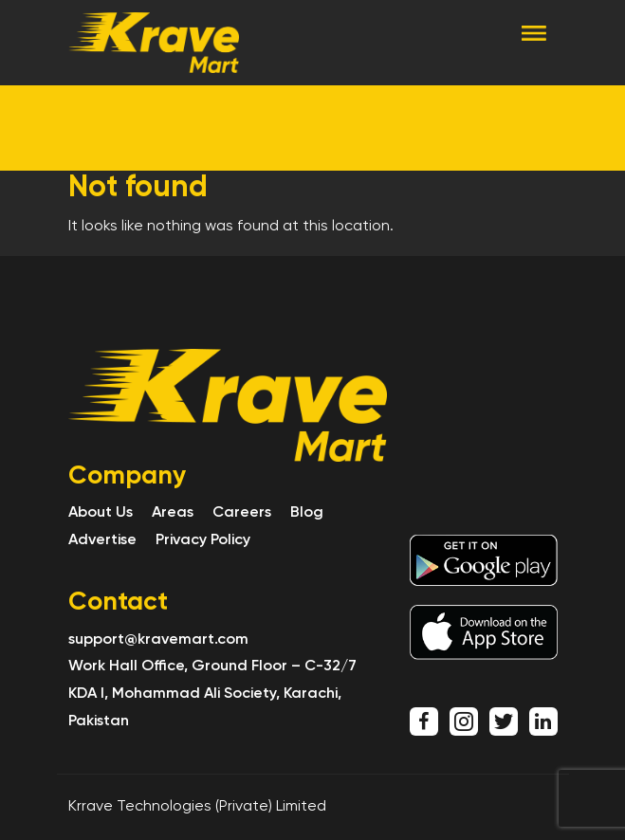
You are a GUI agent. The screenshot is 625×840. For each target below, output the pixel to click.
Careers (242, 513)
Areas (173, 513)
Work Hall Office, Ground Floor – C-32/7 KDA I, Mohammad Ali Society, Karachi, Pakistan (212, 694)
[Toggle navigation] (534, 31)
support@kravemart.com (158, 640)
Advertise (102, 540)
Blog (307, 513)
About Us (101, 513)
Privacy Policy (203, 540)
